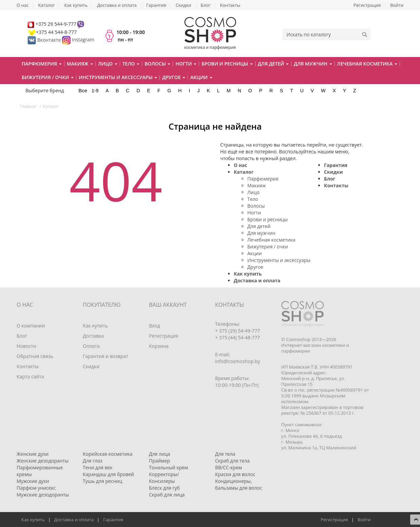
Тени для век (98, 467)
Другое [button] (174, 77)
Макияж (257, 185)
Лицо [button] (108, 64)
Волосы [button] (157, 64)
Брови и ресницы (268, 219)
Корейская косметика (108, 454)
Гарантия (156, 5)
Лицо (253, 192)
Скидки (184, 5)
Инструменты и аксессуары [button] (118, 77)
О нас (23, 5)
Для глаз (93, 461)
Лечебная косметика (271, 240)
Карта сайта (30, 377)
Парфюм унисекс (36, 488)
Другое (255, 267)
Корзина (159, 346)
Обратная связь (35, 356)
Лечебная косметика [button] (367, 64)
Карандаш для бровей (108, 474)
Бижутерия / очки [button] (48, 77)
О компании (31, 326)
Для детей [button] (273, 64)
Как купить (76, 5)
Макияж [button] (80, 64)
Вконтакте (45, 40)
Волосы (256, 206)
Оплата (91, 346)
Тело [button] (131, 64)
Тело (253, 199)
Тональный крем (168, 467)
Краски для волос (235, 474)
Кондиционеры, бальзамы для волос (239, 484)
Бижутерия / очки (268, 247)
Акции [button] (201, 77)
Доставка (93, 336)
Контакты (230, 5)
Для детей (259, 226)
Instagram (83, 40)
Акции (255, 253)
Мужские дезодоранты (43, 495)
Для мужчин (261, 233)
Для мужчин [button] (313, 64)
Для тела (225, 454)
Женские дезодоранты (43, 461)
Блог (205, 5)
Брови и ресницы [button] (227, 64)
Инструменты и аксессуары (279, 260)
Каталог (46, 5)
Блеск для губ (164, 488)
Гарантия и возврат (106, 356)
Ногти (254, 213)
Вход (155, 326)
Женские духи (33, 454)
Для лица (159, 454)
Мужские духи (33, 481)
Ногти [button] (186, 64)
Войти (397, 5)
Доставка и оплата (117, 5)
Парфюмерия (263, 179)
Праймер (159, 461)
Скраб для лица (167, 495)
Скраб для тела (232, 461)
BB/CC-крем (228, 467)
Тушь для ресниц (102, 481)
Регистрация (367, 5)
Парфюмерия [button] (42, 64)
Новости (26, 346)
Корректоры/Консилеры (164, 478)
